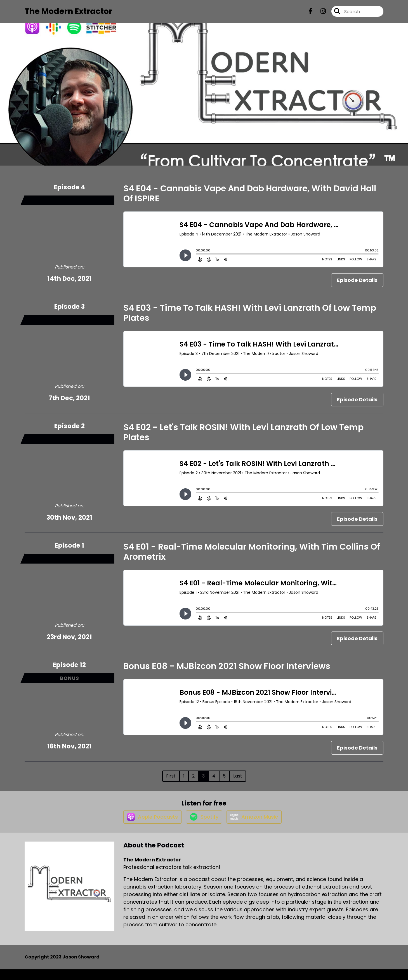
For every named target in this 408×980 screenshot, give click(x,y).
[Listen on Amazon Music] (256, 827)
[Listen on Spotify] (203, 827)
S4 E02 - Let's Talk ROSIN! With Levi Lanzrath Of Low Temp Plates (243, 437)
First (171, 781)
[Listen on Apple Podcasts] (148, 827)
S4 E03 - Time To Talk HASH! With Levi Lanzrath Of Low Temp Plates (250, 318)
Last (238, 781)
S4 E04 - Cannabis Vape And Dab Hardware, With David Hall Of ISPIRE (250, 198)
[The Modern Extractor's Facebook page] (311, 14)
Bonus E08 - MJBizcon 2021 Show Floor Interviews (227, 671)
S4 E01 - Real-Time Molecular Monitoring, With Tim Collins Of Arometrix (252, 557)
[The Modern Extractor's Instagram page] (320, 14)
